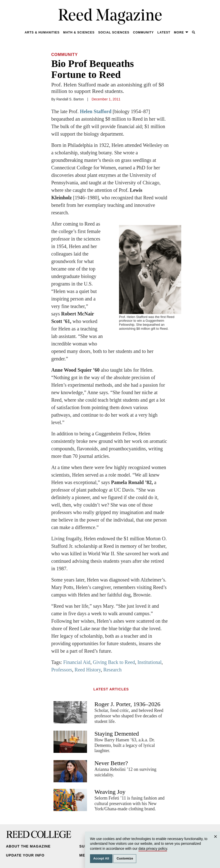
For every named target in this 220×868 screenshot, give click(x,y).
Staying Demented (117, 734)
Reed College (39, 834)
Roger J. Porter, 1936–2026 (127, 704)
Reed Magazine (110, 16)
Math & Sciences (79, 32)
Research (112, 670)
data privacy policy (153, 849)
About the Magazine (28, 846)
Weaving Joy (110, 792)
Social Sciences (114, 32)
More (181, 32)
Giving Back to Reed (114, 662)
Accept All (101, 859)
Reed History (88, 670)
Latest (164, 32)
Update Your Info (25, 855)
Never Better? (111, 763)
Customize (125, 859)
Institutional (150, 662)
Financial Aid (77, 662)
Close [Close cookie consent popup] (216, 841)
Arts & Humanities (42, 32)
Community (143, 32)
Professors (62, 670)
